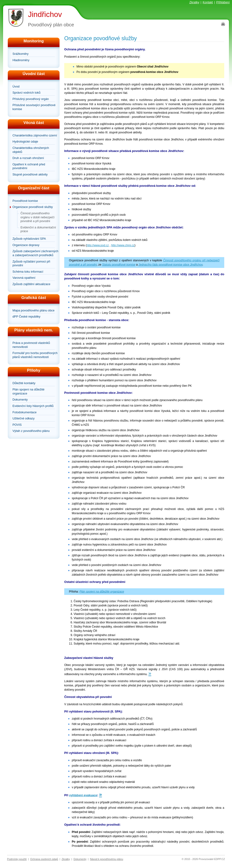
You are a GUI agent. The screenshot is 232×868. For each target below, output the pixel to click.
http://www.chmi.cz (123, 245)
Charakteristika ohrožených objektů (31, 150)
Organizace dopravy (26, 245)
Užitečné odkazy (24, 418)
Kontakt (208, 2)
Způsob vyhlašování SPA (29, 239)
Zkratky (194, 2)
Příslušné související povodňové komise (34, 107)
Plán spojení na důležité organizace (28, 391)
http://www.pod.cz (98, 245)
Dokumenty (20, 400)
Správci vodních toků (26, 93)
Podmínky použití (17, 859)
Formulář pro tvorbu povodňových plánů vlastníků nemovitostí (35, 355)
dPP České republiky (26, 317)
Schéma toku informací (28, 272)
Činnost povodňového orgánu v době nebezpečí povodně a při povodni (37, 217)
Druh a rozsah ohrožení (28, 158)
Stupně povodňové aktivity (30, 174)
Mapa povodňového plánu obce (34, 310)
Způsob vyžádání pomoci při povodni (31, 263)
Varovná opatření (24, 278)
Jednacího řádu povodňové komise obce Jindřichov (171, 265)
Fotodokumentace (24, 412)
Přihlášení (223, 2)
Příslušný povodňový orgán (31, 99)
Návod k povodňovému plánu (106, 859)
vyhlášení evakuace (83, 795)
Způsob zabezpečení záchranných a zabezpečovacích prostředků (35, 253)
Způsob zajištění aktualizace (31, 284)
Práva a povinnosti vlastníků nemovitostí (31, 345)
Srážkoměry (20, 54)
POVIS (17, 425)
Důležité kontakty (24, 383)
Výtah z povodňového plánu (31, 431)
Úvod (16, 86)
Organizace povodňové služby (33, 207)
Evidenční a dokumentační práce (38, 229)
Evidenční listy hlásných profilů (33, 406)
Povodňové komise (25, 201)
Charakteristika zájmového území (35, 135)
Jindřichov (45, 14)
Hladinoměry (21, 60)
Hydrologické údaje (25, 141)
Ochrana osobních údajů (44, 859)
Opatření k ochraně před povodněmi (29, 166)
